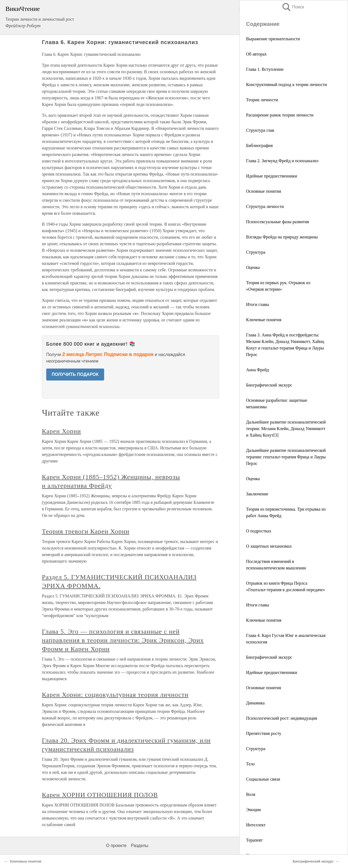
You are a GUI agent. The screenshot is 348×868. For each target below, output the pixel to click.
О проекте (116, 846)
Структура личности (265, 206)
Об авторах (256, 54)
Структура (256, 252)
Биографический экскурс (269, 385)
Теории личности (262, 100)
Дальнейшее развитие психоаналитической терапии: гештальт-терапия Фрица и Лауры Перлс (286, 457)
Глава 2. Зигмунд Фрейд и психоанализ (282, 161)
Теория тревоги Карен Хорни (86, 531)
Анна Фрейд (257, 370)
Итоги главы (258, 304)
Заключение (257, 494)
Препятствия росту (264, 733)
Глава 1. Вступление (265, 69)
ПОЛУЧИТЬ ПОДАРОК (75, 374)
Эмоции (253, 810)
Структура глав (260, 130)
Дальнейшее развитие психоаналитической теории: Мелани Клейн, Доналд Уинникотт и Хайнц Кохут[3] (286, 429)
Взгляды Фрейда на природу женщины (282, 237)
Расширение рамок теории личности (280, 115)
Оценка (253, 267)
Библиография (259, 145)
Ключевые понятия (264, 320)
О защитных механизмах (269, 546)
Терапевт (254, 840)
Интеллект (256, 825)
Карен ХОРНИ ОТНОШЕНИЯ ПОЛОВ (100, 795)
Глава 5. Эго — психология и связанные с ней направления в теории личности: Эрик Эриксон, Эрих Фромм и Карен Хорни (123, 640)
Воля (251, 794)
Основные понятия (264, 191)
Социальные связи (263, 779)
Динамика (255, 703)
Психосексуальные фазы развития (277, 222)
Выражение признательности (273, 39)
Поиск (293, 7)
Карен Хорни (61, 431)
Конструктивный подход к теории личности (287, 85)
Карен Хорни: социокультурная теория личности (115, 695)
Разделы (139, 846)
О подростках (259, 531)
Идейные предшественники (272, 176)
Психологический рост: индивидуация (282, 718)
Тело (250, 764)
